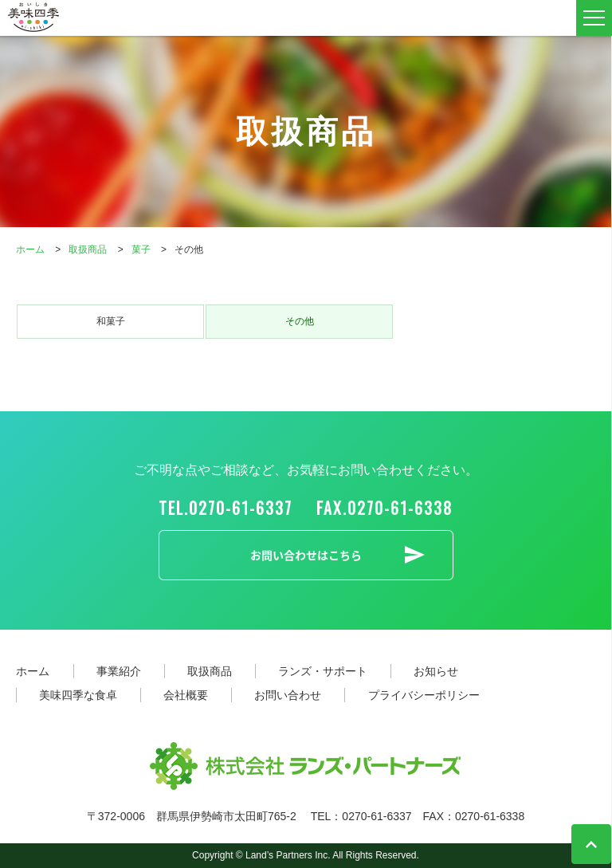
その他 (300, 321)
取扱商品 (210, 671)
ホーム (33, 671)
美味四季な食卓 (78, 695)
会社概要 (186, 695)
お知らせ (436, 671)
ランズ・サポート (323, 671)
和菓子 (111, 321)
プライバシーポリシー (424, 695)
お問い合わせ (288, 695)
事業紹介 (119, 671)
